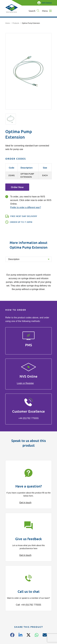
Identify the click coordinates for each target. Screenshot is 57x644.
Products (16, 23)
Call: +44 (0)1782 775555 (28, 605)
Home (8, 23)
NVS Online (45, 3)
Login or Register (25, 383)
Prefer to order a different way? (26, 207)
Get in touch (25, 503)
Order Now (17, 187)
